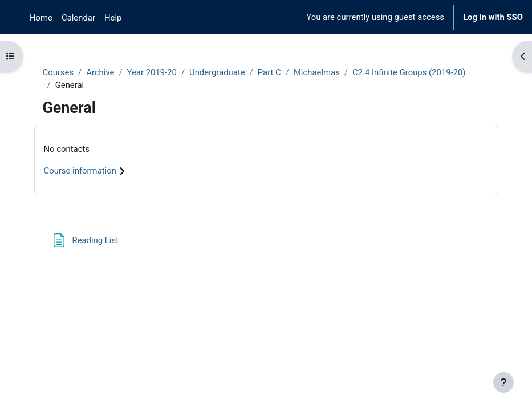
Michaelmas (317, 72)
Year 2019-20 (152, 72)
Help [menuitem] (113, 18)
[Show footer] (503, 382)
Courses (58, 72)
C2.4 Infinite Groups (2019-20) (409, 72)
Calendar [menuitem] (78, 18)
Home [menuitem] (41, 18)
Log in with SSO (493, 17)
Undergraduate (217, 72)
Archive (100, 72)
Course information (86, 171)
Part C (269, 72)
